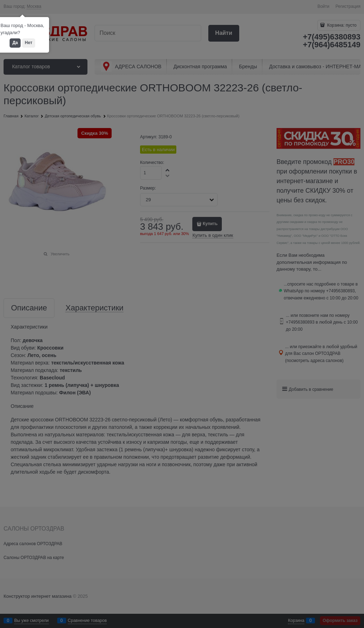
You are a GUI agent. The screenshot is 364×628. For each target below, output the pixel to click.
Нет (29, 43)
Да (15, 43)
